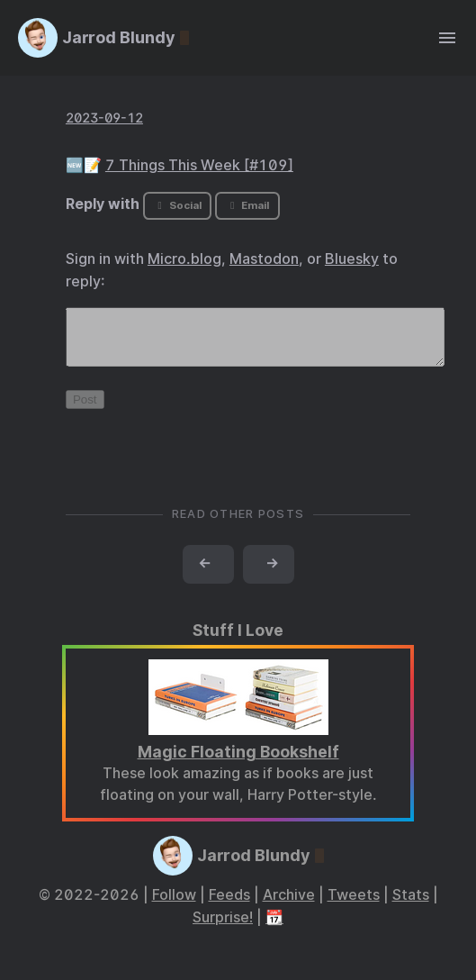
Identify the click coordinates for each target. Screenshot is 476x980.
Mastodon (264, 259)
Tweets (354, 906)
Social (178, 205)
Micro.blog (184, 259)
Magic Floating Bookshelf (238, 762)
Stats (411, 906)
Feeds (229, 906)
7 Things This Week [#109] (199, 165)
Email (247, 205)
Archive (289, 906)
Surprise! (223, 928)
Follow (174, 906)
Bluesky (352, 259)
